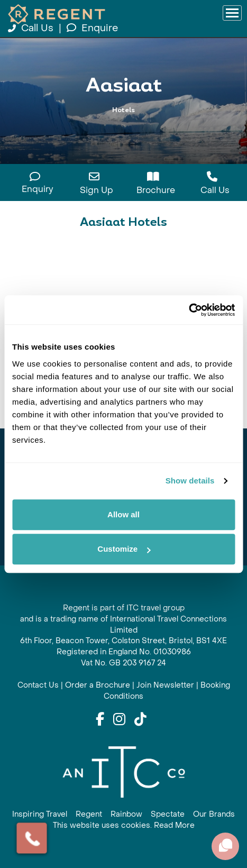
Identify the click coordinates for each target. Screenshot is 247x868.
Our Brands (214, 814)
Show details (190, 481)
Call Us (32, 28)
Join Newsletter (165, 685)
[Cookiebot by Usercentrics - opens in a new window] (189, 310)
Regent (89, 814)
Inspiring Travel (40, 814)
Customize (124, 549)
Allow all (123, 514)
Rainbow (126, 814)
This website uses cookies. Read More (124, 825)
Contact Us (38, 685)
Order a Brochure (98, 685)
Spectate (168, 814)
